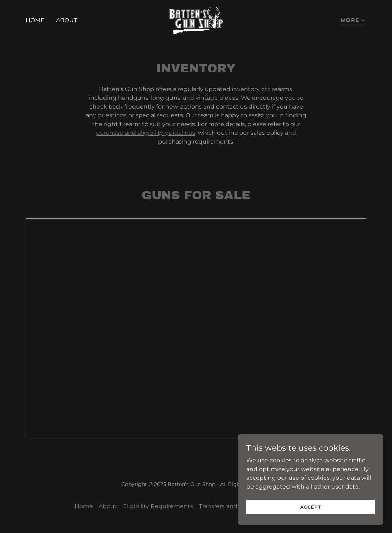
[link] (196, 20)
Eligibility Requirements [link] (158, 506)
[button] (353, 21)
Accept (311, 507)
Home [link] (35, 20)
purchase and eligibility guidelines (146, 133)
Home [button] (84, 506)
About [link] (67, 20)
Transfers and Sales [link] (226, 506)
